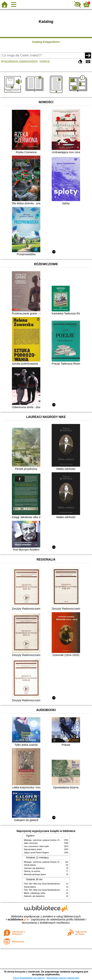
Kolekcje (45, 61)
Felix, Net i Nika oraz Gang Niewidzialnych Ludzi (44, 884)
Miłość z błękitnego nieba (35, 893)
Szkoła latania (30, 865)
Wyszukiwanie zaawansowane (19, 61)
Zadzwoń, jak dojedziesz (34, 868)
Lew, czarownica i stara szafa (36, 846)
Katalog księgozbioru (46, 42)
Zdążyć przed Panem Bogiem (36, 853)
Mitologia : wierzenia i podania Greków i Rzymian (45, 840)
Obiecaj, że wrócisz (32, 871)
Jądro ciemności (31, 843)
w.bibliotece (17, 919)
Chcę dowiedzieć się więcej (29, 978)
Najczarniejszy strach (33, 849)
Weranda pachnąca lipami (35, 874)
